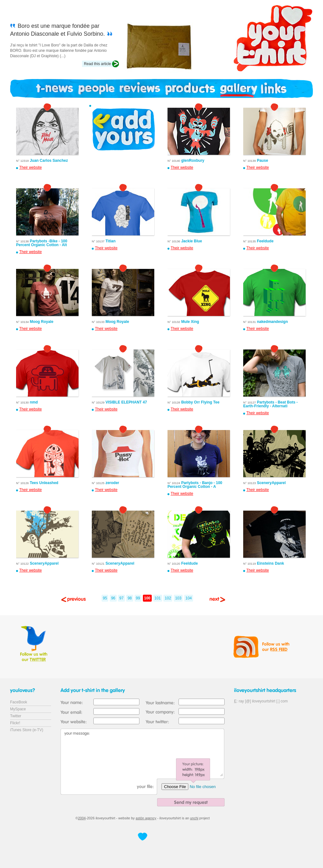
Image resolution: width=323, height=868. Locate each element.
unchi (194, 818)
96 (113, 598)
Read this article (97, 64)
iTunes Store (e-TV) (27, 730)
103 (178, 598)
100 (147, 598)
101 (158, 598)
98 (129, 598)
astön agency (146, 818)
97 (121, 598)
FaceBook (19, 702)
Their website (30, 167)
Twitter (16, 716)
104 (189, 598)
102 (168, 598)
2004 (82, 818)
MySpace (18, 709)
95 (105, 598)
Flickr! (15, 723)
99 (138, 598)
